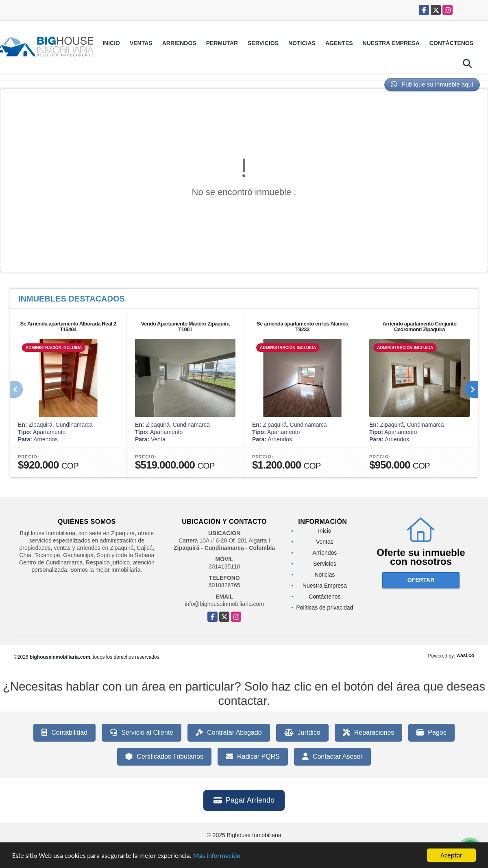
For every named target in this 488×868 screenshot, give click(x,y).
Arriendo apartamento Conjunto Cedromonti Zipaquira (420, 327)
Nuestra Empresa (391, 43)
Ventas (141, 43)
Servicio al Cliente (142, 733)
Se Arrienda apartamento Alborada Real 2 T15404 (68, 327)
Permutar (222, 43)
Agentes (339, 43)
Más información (217, 857)
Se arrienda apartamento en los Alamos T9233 (302, 327)
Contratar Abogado (229, 733)
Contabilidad (64, 733)
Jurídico (302, 733)
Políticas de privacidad (325, 608)
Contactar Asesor (332, 757)
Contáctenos (451, 43)
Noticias (302, 43)
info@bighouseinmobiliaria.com (224, 604)
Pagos (431, 733)
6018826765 (224, 585)
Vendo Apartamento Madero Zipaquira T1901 (185, 327)
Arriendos (179, 43)
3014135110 (224, 566)
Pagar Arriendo (244, 800)
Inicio (111, 43)
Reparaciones (369, 733)
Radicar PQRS (253, 757)
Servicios (263, 43)
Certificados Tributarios (164, 757)
